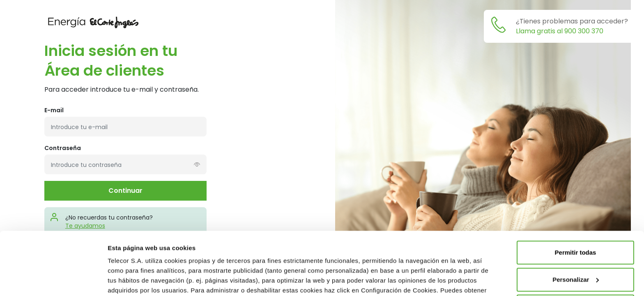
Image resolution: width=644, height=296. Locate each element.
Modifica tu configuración (146, 280)
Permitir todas (576, 190)
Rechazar (576, 244)
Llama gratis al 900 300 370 (560, 31)
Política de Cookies (221, 237)
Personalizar (576, 216)
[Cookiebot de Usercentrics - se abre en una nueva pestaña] (53, 280)
